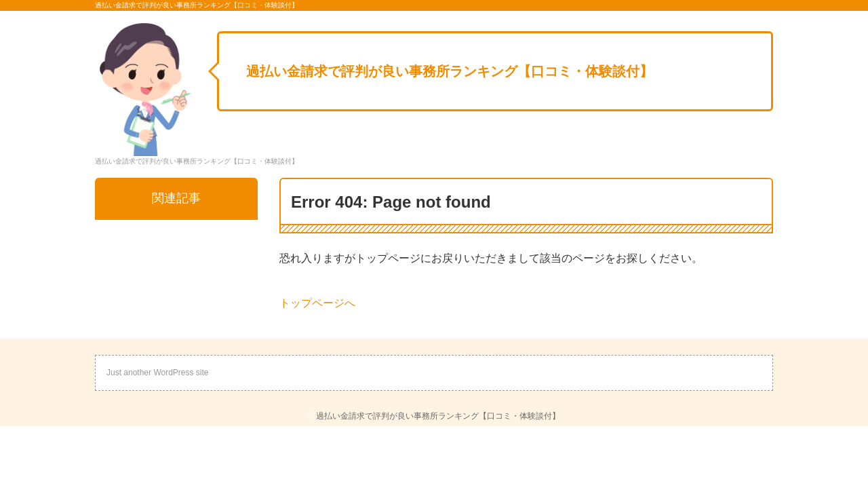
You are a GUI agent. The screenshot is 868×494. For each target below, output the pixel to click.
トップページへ (317, 303)
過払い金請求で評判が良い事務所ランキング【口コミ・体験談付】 (450, 71)
